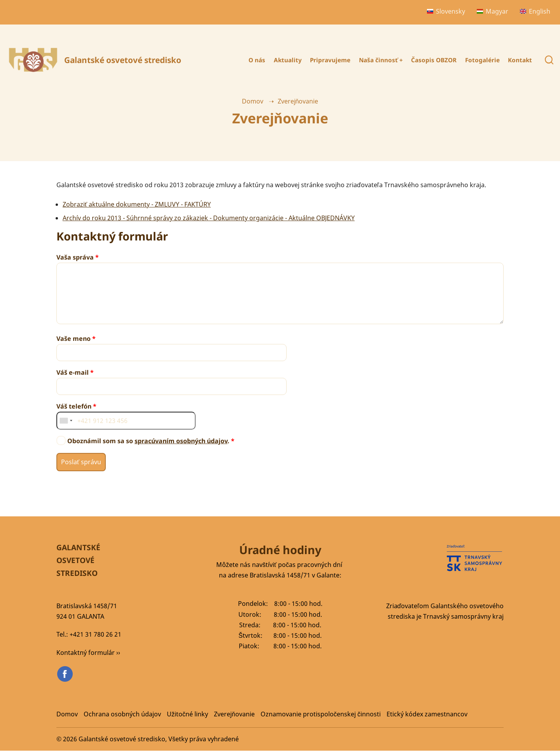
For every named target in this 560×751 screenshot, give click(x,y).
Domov (253, 101)
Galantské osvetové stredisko (123, 60)
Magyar (493, 11)
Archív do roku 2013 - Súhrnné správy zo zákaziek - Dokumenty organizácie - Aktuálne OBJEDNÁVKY (209, 218)
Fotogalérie (479, 60)
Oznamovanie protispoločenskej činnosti (321, 714)
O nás (237, 60)
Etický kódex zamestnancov (427, 714)
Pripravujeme (316, 60)
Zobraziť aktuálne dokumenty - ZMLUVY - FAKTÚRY (137, 204)
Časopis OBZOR (427, 60)
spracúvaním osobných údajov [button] (181, 441)
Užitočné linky (187, 714)
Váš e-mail (73, 372)
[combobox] (66, 421)
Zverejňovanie (234, 714)
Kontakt (519, 60)
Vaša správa (75, 257)
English (535, 11)
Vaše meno (73, 339)
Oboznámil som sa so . (148, 441)
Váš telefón (74, 406)
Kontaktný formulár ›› (88, 653)
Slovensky (446, 11)
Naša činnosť (370, 60)
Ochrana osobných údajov (122, 714)
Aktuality (271, 60)
